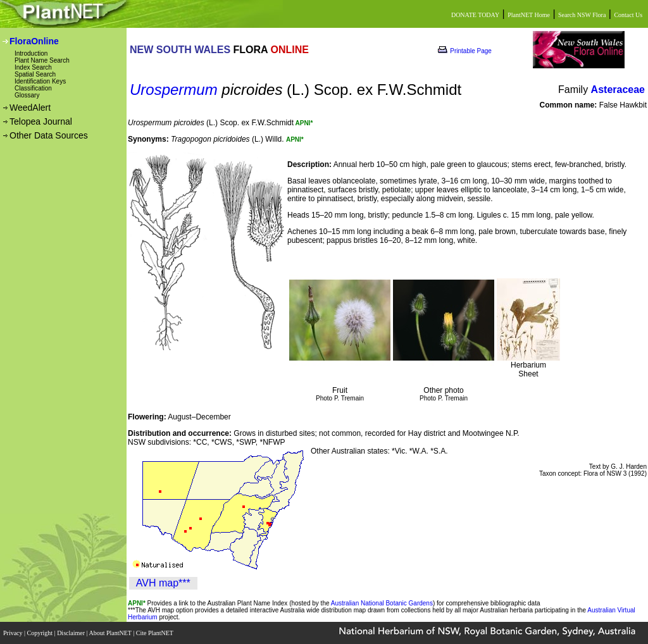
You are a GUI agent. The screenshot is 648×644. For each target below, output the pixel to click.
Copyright (41, 633)
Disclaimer (72, 633)
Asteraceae (618, 90)
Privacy (14, 633)
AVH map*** (163, 583)
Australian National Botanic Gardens (382, 603)
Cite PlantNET (155, 633)
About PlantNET (111, 633)
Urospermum (174, 90)
